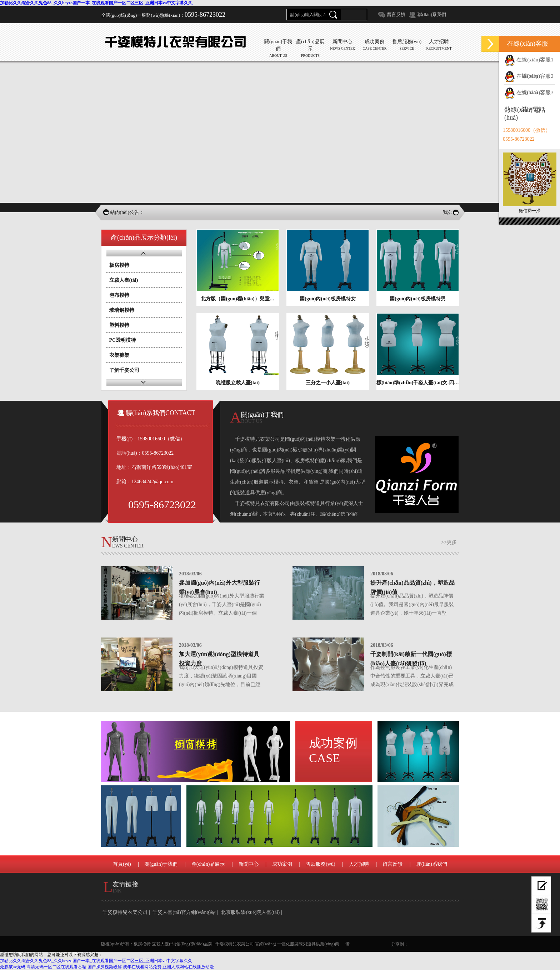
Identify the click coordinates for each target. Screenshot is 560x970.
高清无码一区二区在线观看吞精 (56, 967)
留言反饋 (396, 14)
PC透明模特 (123, 340)
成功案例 (333, 751)
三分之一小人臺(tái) (328, 383)
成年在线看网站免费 (142, 967)
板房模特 (119, 265)
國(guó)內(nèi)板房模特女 (327, 299)
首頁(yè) (122, 864)
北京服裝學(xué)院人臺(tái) (250, 912)
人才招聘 (359, 864)
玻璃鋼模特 (122, 310)
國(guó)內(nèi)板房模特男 (417, 299)
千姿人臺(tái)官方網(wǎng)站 (184, 912)
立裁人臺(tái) (124, 280)
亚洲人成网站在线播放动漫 (188, 967)
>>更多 (449, 542)
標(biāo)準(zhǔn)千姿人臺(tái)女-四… (418, 383)
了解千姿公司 (124, 370)
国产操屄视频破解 (105, 967)
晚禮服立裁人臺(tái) (238, 383)
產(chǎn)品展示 (208, 864)
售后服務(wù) (320, 864)
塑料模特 (119, 325)
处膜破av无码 (13, 967)
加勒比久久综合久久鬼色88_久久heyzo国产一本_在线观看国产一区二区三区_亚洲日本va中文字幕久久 (96, 3)
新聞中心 (249, 864)
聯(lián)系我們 (432, 14)
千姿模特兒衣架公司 (125, 912)
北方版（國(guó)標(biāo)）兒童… (237, 299)
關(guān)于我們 (161, 864)
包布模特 (119, 295)
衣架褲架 (119, 355)
